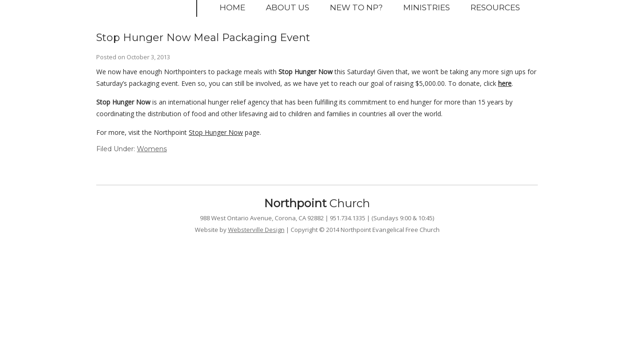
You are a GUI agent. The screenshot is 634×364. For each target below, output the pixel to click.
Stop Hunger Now (216, 132)
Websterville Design (256, 230)
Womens (152, 149)
